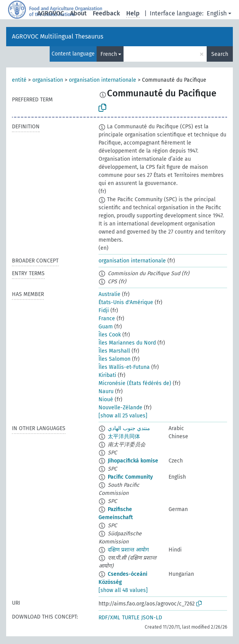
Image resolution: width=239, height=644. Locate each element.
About (78, 13)
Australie (109, 294)
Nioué (106, 399)
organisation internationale (103, 80)
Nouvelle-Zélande (120, 408)
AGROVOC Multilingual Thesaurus (58, 36)
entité (19, 80)
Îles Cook (110, 335)
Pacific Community (130, 477)
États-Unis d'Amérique (126, 302)
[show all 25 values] (123, 416)
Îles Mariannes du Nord (127, 343)
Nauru (106, 391)
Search (220, 54)
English (217, 13)
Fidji (104, 310)
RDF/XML (109, 618)
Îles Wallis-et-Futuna (124, 367)
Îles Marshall (114, 351)
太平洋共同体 (124, 436)
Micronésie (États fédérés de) (135, 383)
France (107, 319)
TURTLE (131, 618)
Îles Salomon (114, 359)
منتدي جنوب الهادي (129, 428)
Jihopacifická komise (133, 461)
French (109, 54)
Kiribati (107, 375)
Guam (106, 327)
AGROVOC (51, 13)
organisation (48, 80)
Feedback (106, 13)
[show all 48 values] (123, 590)
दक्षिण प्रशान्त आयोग (128, 550)
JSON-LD (152, 618)
